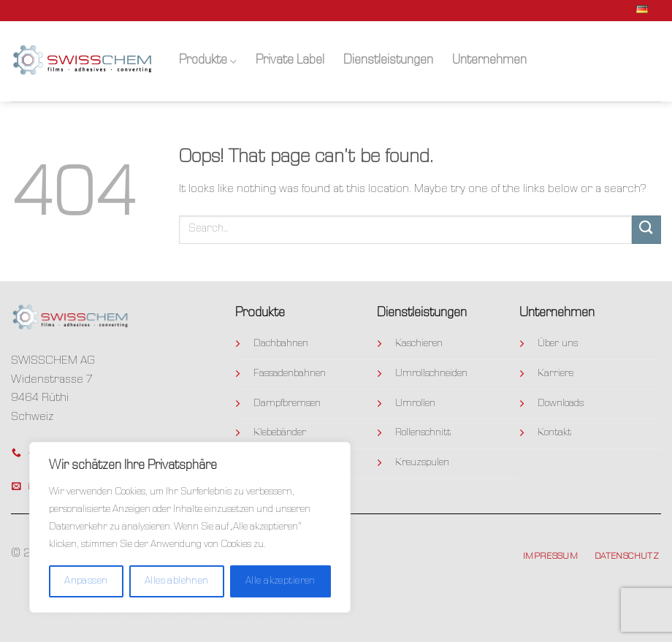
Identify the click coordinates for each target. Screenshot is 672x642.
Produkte (208, 62)
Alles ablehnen (177, 581)
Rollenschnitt (423, 433)
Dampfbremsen (287, 404)
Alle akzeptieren (280, 581)
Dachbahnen (281, 344)
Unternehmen (489, 61)
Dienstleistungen (388, 61)
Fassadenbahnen (290, 374)
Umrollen (415, 404)
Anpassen (86, 581)
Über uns (558, 344)
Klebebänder (280, 433)
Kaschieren (419, 344)
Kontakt (554, 433)
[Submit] (646, 230)
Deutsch (631, 11)
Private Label (290, 61)
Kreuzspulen (422, 463)
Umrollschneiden (431, 374)
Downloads (561, 404)
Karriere (555, 374)
